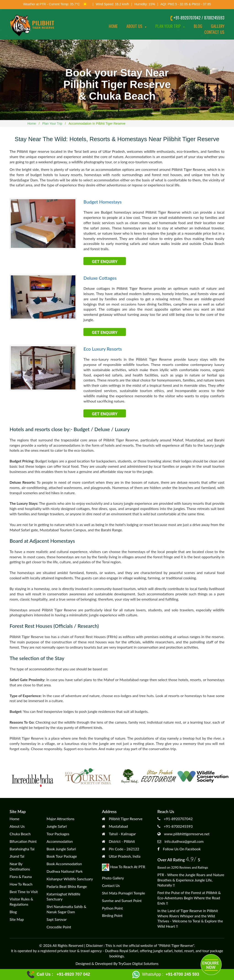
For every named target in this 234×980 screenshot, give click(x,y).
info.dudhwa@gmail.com (184, 841)
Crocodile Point (59, 927)
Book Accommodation (64, 864)
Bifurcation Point (23, 841)
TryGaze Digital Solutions (138, 963)
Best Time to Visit (24, 892)
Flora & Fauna (21, 877)
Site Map (17, 919)
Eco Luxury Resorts (103, 349)
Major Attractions (61, 819)
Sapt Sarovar (57, 919)
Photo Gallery (113, 878)
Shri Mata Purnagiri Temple (123, 893)
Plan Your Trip (170, 26)
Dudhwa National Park (65, 871)
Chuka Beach (20, 834)
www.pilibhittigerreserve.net (187, 834)
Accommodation (60, 841)
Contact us (214, 32)
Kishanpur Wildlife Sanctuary (70, 879)
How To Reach (21, 884)
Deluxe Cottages (100, 278)
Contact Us (111, 885)
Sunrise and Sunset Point (122, 901)
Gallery (218, 26)
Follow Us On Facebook (182, 849)
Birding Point (112, 915)
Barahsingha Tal (22, 849)
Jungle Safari (57, 826)
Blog (198, 26)
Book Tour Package (62, 856)
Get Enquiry (105, 262)
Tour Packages (58, 834)
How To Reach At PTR (124, 867)
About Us (137, 26)
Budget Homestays (102, 202)
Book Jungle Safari (61, 849)
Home (113, 26)
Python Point (112, 908)
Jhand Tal (17, 856)
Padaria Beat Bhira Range (67, 886)
